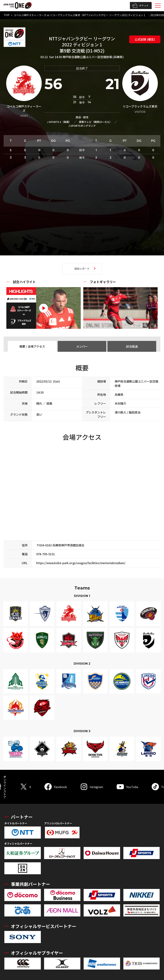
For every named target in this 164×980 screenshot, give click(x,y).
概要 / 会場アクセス (32, 346)
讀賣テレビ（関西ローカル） (95, 122)
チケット (140, 6)
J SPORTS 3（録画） (59, 122)
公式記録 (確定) (145, 39)
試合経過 (132, 346)
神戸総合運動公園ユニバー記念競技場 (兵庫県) (93, 57)
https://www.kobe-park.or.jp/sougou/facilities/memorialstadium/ (81, 563)
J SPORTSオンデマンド (82, 126)
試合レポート (82, 268)
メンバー (82, 346)
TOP (7, 15)
